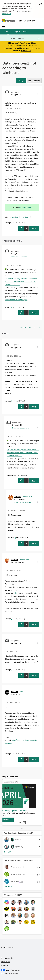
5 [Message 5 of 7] (12, 401)
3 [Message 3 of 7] (12, 670)
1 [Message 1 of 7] (12, 223)
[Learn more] (12, 820)
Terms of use (6, 962)
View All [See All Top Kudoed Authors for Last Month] (8, 886)
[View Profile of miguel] (20, 691)
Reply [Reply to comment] (34, 313)
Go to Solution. (25, 207)
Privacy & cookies (7, 958)
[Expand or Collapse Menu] (3, 27)
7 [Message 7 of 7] (15, 538)
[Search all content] (25, 39)
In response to (19, 257)
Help (25, 31)
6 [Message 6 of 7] (12, 307)
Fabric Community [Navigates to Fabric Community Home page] (26, 21)
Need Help (26, 217)
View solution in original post (16, 300)
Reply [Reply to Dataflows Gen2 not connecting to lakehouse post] (34, 228)
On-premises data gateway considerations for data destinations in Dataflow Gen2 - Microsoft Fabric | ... (21, 281)
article (16, 593)
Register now (26, 51)
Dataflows (15, 217)
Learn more (7, 14)
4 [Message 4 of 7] (12, 619)
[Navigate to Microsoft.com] (8, 21)
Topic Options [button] (33, 81)
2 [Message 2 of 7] (12, 754)
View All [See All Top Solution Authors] (8, 852)
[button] (21, 81)
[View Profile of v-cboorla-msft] (27, 497)
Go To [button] (9, 34)
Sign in (17, 31)
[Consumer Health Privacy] (22, 973)
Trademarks (5, 965)
